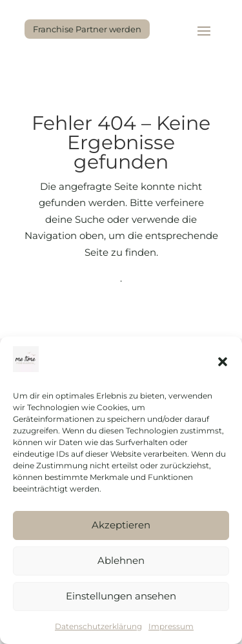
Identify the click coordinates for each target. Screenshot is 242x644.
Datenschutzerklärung (98, 626)
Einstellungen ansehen (121, 596)
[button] (223, 362)
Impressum (171, 626)
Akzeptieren (121, 525)
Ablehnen (121, 560)
